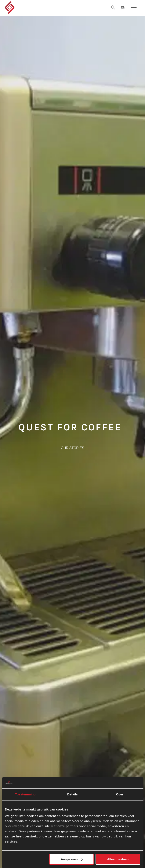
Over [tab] (120, 794)
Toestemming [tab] (25, 794)
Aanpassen (72, 859)
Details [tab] (73, 794)
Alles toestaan (118, 859)
